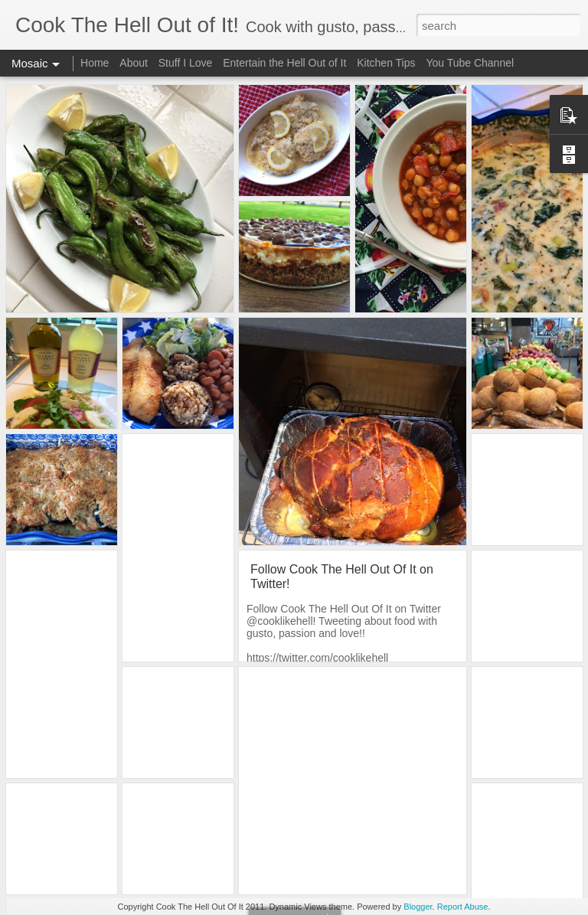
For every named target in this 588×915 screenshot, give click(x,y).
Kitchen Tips (386, 63)
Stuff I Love (186, 63)
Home (95, 63)
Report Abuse (463, 907)
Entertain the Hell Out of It (284, 63)
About (134, 63)
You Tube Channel (470, 63)
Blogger (418, 907)
